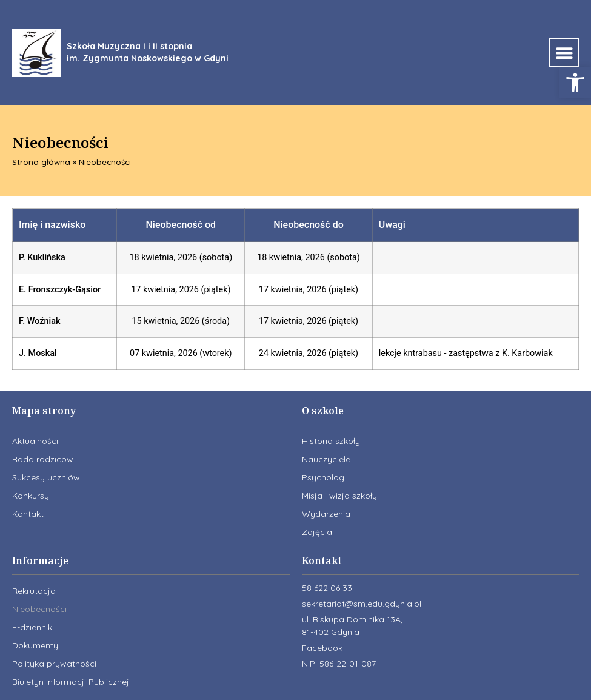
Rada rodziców (43, 459)
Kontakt (28, 514)
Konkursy (31, 496)
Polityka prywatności (54, 664)
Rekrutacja (34, 591)
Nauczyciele (326, 459)
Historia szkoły (331, 441)
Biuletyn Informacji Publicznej (71, 682)
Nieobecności (39, 609)
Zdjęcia (317, 532)
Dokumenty (35, 645)
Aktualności (35, 441)
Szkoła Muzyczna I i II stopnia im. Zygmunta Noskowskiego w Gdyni (148, 52)
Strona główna (41, 162)
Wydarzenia (326, 514)
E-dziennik (32, 627)
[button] (575, 82)
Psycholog (323, 477)
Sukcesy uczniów (46, 477)
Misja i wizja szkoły (339, 496)
